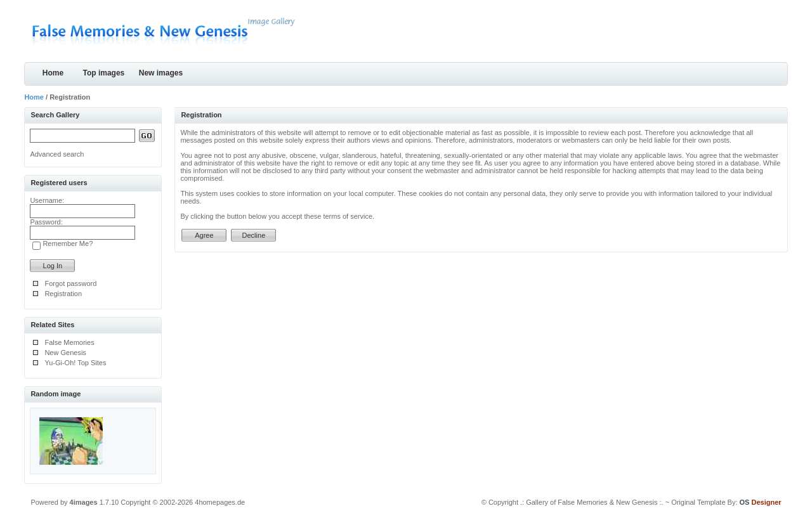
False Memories (69, 342)
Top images (104, 73)
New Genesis (65, 353)
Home (53, 73)
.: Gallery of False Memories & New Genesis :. (592, 502)
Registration (63, 294)
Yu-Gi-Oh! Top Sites (75, 363)
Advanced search (57, 154)
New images (161, 73)
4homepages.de (220, 502)
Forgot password (70, 283)
